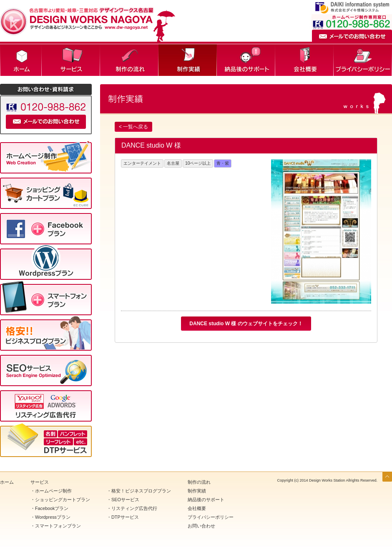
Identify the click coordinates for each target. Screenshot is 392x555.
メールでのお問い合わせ (352, 36)
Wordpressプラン (53, 517)
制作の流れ (129, 60)
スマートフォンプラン (58, 526)
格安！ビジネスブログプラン (141, 491)
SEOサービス (125, 500)
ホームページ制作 (53, 491)
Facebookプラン (52, 508)
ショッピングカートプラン (63, 500)
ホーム (21, 60)
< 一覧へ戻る (133, 127)
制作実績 (188, 60)
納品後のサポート (246, 60)
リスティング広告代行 (134, 508)
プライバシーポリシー (363, 60)
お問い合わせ (201, 526)
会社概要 (304, 60)
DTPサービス (125, 517)
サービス (71, 60)
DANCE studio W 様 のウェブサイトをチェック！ (246, 324)
